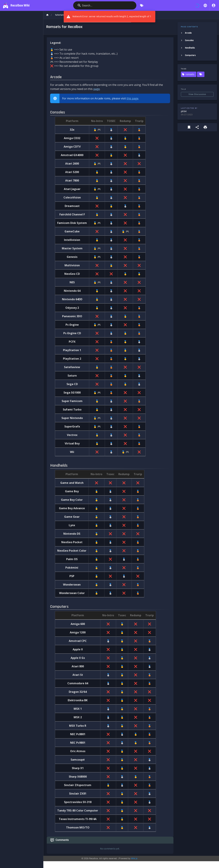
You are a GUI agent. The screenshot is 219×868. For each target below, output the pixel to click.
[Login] (214, 5)
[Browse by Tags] (142, 5)
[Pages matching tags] (201, 74)
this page (132, 98)
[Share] (197, 127)
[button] (205, 5)
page (97, 89)
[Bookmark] (189, 127)
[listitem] (197, 33)
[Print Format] (205, 127)
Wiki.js (134, 859)
